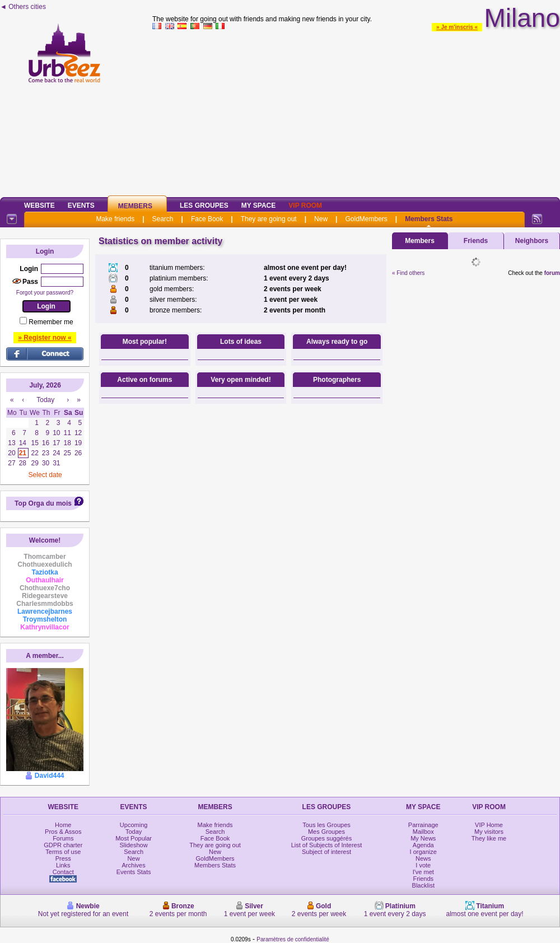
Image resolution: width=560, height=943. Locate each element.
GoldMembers (366, 219)
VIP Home (489, 825)
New (321, 219)
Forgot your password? (45, 293)
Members (135, 206)
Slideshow (134, 845)
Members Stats (429, 219)
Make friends (115, 219)
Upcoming (134, 825)
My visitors (489, 832)
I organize (423, 852)
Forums (63, 838)
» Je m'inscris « (457, 27)
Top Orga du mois (43, 503)
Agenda (423, 845)
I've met (423, 872)
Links (63, 865)
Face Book (207, 219)
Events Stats (134, 872)
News (423, 858)
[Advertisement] (356, 111)
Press (63, 858)
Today (134, 832)
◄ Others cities (23, 7)
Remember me (51, 322)
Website (39, 206)
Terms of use (63, 852)
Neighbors (532, 241)
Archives (134, 865)
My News (423, 838)
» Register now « (45, 338)
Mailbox (423, 832)
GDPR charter (63, 845)
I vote (423, 865)
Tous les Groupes (326, 825)
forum (552, 273)
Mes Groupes (326, 832)
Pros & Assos (63, 832)
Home (63, 825)
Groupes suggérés (327, 838)
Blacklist (423, 885)
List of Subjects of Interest (327, 845)
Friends (476, 241)
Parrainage (423, 825)
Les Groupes (204, 206)
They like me (489, 838)
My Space (259, 206)
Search (163, 219)
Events (81, 206)
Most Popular (134, 838)
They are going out (269, 219)
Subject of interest (326, 852)
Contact (63, 872)
